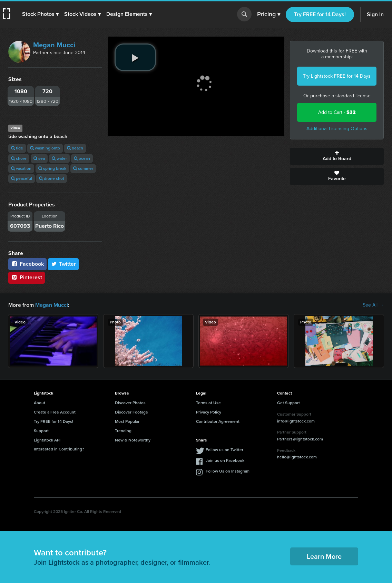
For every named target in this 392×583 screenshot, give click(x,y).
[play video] (135, 57)
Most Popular (127, 421)
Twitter (63, 264)
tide (17, 148)
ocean (82, 158)
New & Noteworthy (133, 440)
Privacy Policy (209, 412)
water (59, 158)
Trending (123, 431)
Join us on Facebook (225, 460)
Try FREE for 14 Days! (320, 14)
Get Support (288, 403)
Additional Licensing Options (337, 129)
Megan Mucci (54, 45)
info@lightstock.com (296, 421)
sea (39, 158)
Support (41, 431)
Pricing (269, 14)
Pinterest (27, 277)
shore (19, 158)
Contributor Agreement (218, 421)
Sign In (375, 14)
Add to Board (337, 156)
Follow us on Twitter (224, 450)
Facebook (27, 264)
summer (83, 168)
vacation (21, 168)
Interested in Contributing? (59, 449)
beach (75, 148)
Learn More (324, 556)
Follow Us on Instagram (228, 471)
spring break (52, 168)
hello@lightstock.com (297, 457)
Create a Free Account (55, 412)
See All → (373, 305)
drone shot (52, 178)
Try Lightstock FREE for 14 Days (337, 76)
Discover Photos (130, 403)
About (40, 403)
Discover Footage (131, 412)
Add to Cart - (337, 112)
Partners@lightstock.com (300, 439)
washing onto (45, 148)
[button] (40, 14)
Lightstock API (47, 440)
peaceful (22, 178)
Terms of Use (208, 403)
